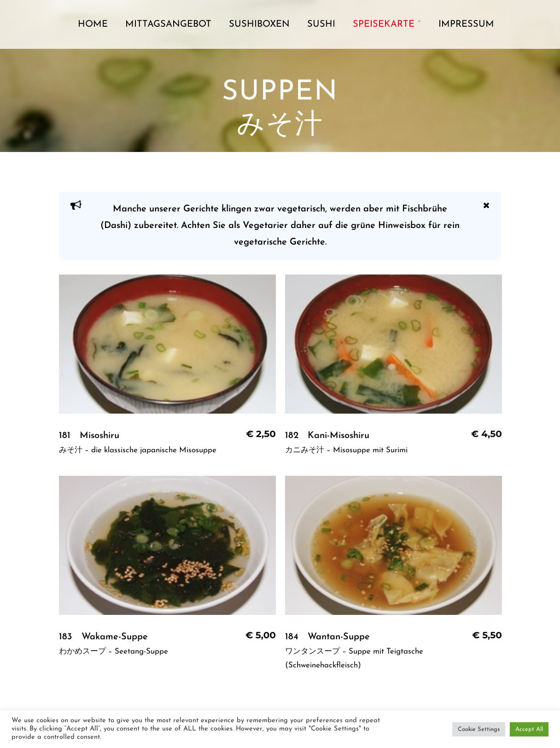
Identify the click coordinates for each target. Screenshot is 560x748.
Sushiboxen (259, 24)
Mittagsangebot (168, 24)
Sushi (321, 24)
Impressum (466, 24)
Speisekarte (384, 24)
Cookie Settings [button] (479, 729)
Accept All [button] (529, 729)
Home (93, 24)
